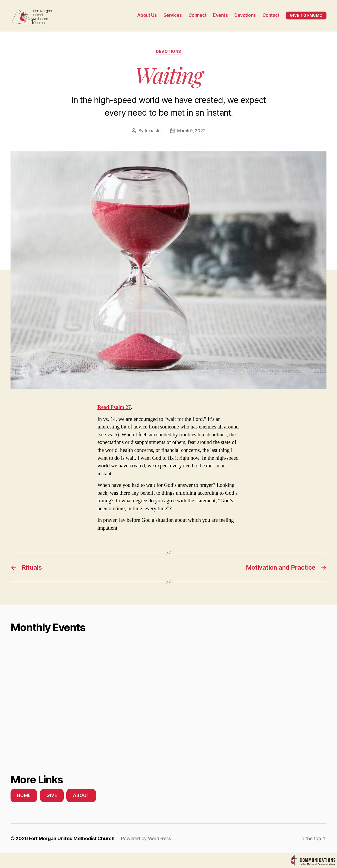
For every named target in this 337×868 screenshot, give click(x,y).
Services (173, 15)
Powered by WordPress (146, 838)
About (81, 795)
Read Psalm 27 (114, 407)
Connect (198, 15)
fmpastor (153, 131)
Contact (271, 15)
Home (24, 795)
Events (220, 15)
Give (52, 795)
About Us (147, 15)
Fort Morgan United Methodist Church (72, 838)
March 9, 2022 (191, 131)
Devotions (245, 15)
